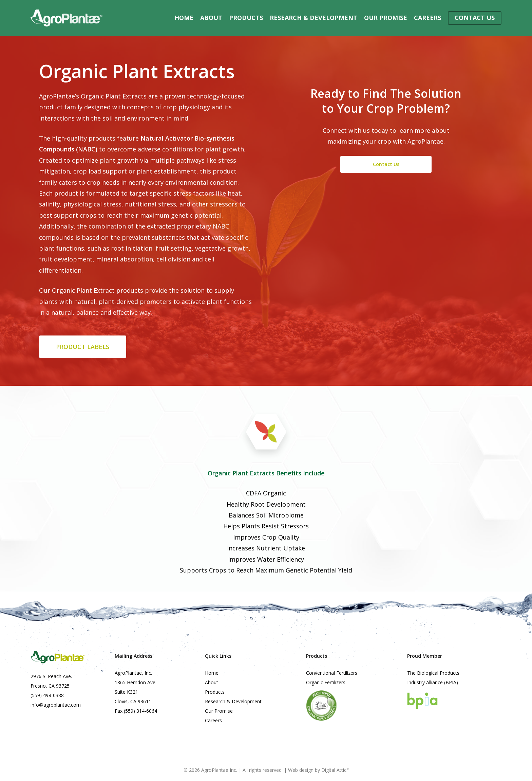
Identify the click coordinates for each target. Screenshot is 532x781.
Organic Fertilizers (326, 682)
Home (212, 673)
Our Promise (219, 711)
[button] (83, 347)
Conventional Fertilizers (332, 673)
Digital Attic (335, 770)
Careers (213, 720)
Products (215, 692)
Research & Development (233, 701)
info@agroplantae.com (56, 705)
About (212, 682)
